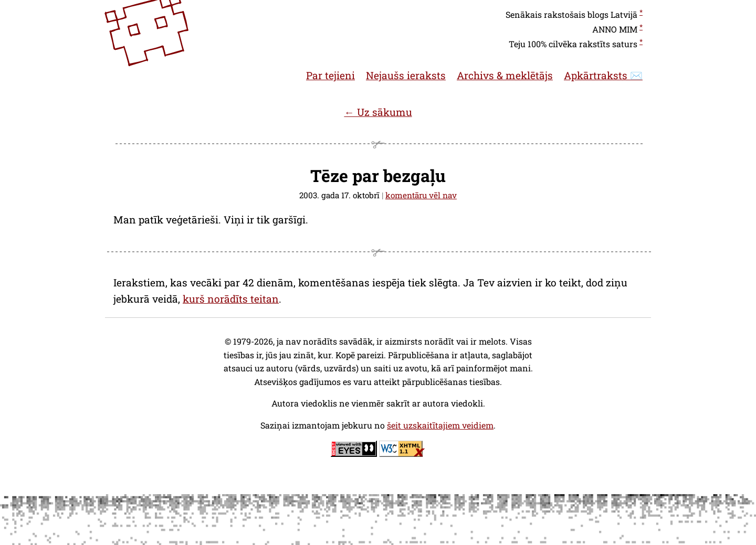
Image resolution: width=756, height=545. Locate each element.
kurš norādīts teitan (231, 299)
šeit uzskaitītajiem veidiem (440, 425)
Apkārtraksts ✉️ (603, 75)
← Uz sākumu (378, 112)
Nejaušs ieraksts (406, 75)
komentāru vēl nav (421, 195)
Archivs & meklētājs (505, 75)
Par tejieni (330, 75)
